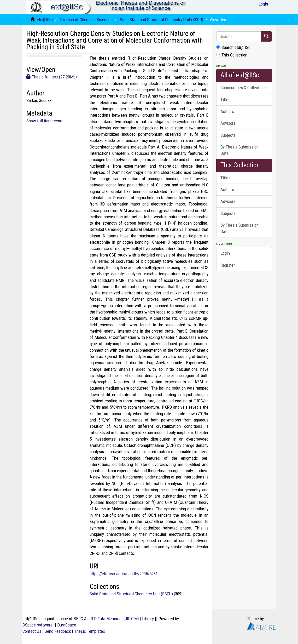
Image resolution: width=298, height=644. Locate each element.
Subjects (228, 135)
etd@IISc (45, 20)
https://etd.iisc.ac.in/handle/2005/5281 (124, 574)
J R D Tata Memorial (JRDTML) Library (121, 619)
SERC (78, 619)
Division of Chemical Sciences (86, 20)
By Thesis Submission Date (239, 150)
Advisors (228, 123)
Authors (227, 111)
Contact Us (32, 631)
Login (225, 253)
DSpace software (37, 625)
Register (228, 265)
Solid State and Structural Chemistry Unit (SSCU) (162, 20)
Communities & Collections (244, 88)
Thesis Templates (90, 631)
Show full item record (45, 121)
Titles (225, 100)
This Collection (232, 55)
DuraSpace (67, 625)
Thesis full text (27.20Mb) (52, 77)
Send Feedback (58, 631)
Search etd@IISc (233, 47)
